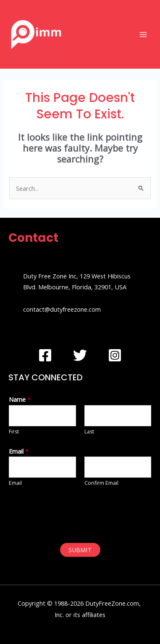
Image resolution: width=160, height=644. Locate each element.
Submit (80, 550)
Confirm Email (101, 483)
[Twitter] (80, 355)
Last (89, 432)
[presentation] (72, 514)
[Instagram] (115, 355)
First (14, 432)
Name (20, 399)
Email (19, 451)
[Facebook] (45, 355)
